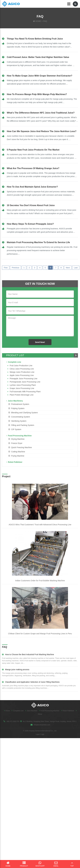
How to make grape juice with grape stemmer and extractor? (40, 76)
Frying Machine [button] (18, 456)
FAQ (45, 21)
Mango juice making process (16, 670)
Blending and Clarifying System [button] (25, 413)
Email (56, 864)
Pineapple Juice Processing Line (23, 379)
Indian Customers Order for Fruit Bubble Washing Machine (40, 581)
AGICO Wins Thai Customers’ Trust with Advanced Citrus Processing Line (40, 525)
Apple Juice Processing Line (22, 375)
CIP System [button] (16, 429)
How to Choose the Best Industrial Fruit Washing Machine (28, 654)
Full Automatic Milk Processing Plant (25, 392)
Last (76, 268)
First (6, 268)
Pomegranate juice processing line (25, 382)
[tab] (40, 404)
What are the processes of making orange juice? (33, 168)
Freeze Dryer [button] (17, 443)
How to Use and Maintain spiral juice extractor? (32, 187)
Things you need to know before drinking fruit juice (35, 39)
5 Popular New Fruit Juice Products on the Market (33, 150)
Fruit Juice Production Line (21, 366)
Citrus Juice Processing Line (22, 369)
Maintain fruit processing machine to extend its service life (38, 242)
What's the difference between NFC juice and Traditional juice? (41, 113)
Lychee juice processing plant (23, 385)
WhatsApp (40, 864)
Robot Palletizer (14, 462)
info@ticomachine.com (42, 725)
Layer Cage (40, 734)
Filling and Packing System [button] (23, 425)
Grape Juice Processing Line (22, 388)
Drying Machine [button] (18, 439)
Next (68, 268)
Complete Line (14, 362)
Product (24, 864)
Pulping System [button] (18, 408)
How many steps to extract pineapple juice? (30, 224)
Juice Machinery (15, 401)
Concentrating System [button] (21, 417)
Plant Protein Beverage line (22, 395)
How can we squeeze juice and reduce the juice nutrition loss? (42, 131)
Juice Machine (31, 711)
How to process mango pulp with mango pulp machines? (37, 94)
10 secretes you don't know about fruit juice (31, 205)
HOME (38, 21)
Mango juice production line (22, 372)
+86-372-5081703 (13, 721)
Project (6, 476)
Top (72, 864)
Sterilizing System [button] (19, 421)
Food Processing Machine (19, 436)
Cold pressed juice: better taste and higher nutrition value (38, 57)
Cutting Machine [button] (18, 452)
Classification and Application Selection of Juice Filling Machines (31, 682)
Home (6, 711)
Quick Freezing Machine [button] (22, 447)
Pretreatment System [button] (20, 404)
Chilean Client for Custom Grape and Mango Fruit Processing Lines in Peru (40, 634)
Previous (15, 268)
